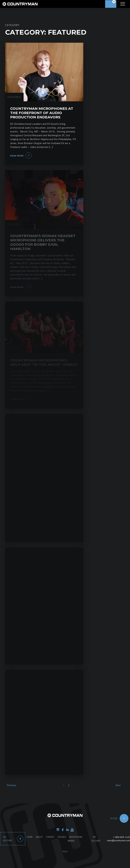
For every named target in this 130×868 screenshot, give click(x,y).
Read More (17, 156)
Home (30, 837)
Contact (50, 837)
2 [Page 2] (69, 785)
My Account (8, 839)
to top (114, 818)
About (39, 837)
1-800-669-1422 (122, 837)
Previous (12, 785)
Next (118, 785)
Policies (62, 837)
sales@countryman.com (118, 840)
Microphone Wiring (75, 839)
